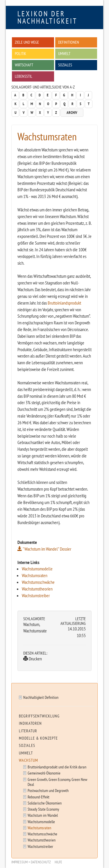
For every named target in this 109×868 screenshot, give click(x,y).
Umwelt (64, 53)
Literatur (28, 731)
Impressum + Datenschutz (31, 862)
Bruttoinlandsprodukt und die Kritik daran (57, 767)
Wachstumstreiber (36, 595)
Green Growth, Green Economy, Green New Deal (57, 782)
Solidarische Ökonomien (45, 803)
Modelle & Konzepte (38, 738)
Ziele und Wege (27, 42)
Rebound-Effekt (39, 797)
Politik (20, 53)
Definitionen (69, 42)
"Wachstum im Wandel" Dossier (44, 549)
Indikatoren (30, 723)
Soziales (65, 65)
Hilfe (58, 862)
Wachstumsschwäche (38, 582)
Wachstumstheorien (37, 589)
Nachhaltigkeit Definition (41, 697)
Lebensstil (24, 76)
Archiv (72, 113)
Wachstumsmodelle (37, 569)
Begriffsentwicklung (39, 716)
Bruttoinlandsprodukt (64, 303)
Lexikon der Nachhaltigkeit (47, 17)
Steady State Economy (43, 809)
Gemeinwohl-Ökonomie (44, 773)
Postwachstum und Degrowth (48, 790)
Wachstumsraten (35, 575)
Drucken (33, 659)
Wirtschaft (24, 65)
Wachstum (28, 760)
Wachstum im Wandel (43, 815)
